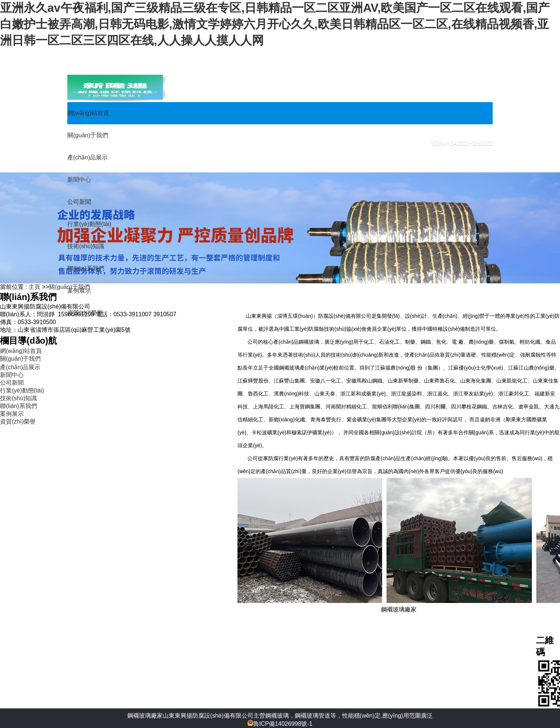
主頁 (34, 287)
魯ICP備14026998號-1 (280, 724)
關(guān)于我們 (69, 287)
